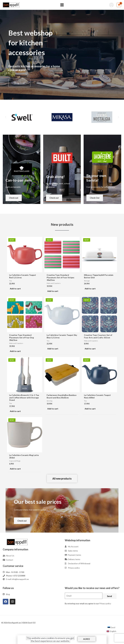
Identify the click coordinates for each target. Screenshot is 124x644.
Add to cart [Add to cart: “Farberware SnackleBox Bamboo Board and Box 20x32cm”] (53, 409)
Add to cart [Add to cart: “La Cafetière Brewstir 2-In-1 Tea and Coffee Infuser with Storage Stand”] (15, 411)
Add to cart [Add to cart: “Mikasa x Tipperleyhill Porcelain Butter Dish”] (90, 289)
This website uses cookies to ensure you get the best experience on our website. (50, 640)
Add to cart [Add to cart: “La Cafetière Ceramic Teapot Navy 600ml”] (90, 409)
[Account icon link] (111, 5)
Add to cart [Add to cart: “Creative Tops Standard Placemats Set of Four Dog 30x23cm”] (15, 351)
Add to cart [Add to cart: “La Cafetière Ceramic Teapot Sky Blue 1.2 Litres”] (53, 349)
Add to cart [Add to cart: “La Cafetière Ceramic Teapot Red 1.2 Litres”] (15, 289)
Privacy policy (105, 603)
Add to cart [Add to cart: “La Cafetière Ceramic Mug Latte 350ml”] (15, 469)
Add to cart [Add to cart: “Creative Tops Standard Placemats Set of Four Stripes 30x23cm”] (53, 291)
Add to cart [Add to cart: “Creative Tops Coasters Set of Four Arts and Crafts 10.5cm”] (90, 349)
